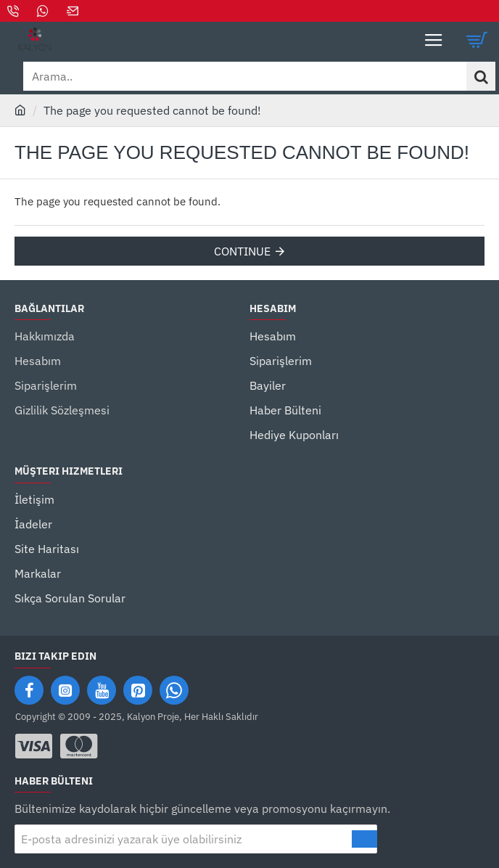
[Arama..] (481, 76)
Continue (242, 251)
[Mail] (74, 11)
